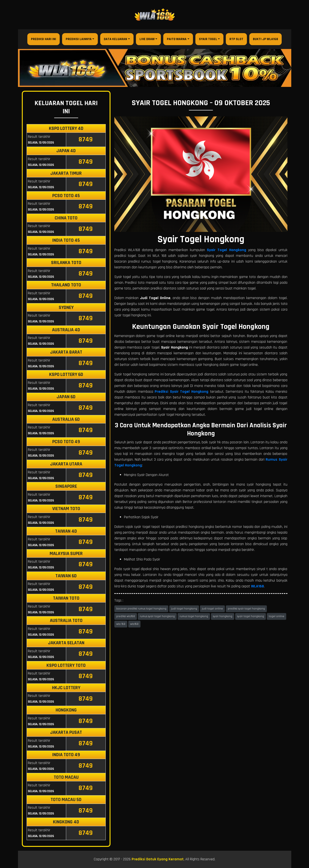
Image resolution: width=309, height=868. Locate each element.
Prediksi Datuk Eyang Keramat (158, 859)
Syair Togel (208, 39)
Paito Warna (177, 39)
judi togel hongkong (184, 609)
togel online (277, 616)
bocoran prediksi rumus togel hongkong (141, 609)
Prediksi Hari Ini (44, 39)
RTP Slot (236, 39)
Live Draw (147, 39)
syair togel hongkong (251, 616)
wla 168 (121, 624)
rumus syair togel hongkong (157, 616)
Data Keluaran (115, 39)
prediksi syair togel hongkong (246, 609)
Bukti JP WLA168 (265, 39)
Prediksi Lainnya (79, 39)
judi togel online (212, 609)
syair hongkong (223, 616)
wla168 (134, 624)
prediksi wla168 (126, 616)
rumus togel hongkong (194, 616)
